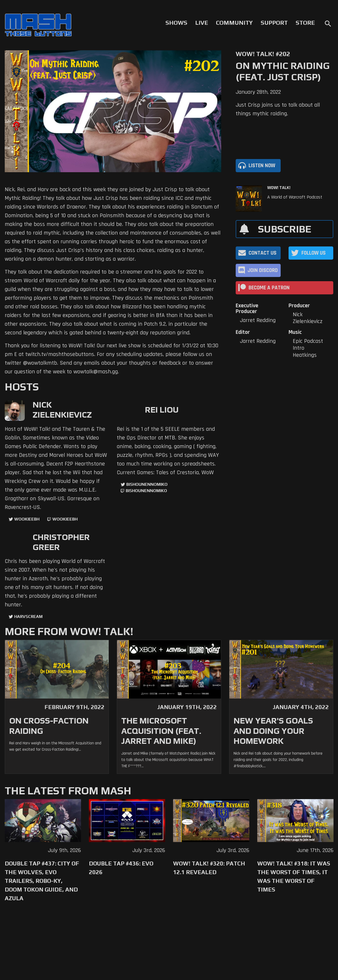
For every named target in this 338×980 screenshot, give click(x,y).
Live (202, 23)
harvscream (28, 617)
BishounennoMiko (147, 484)
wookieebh (65, 519)
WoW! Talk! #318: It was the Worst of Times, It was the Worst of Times (294, 876)
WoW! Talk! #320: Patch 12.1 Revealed (209, 868)
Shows (176, 23)
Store (305, 23)
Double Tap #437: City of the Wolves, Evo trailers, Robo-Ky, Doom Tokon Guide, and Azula (42, 881)
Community (234, 23)
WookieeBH (27, 519)
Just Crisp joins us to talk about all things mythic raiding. (278, 109)
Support (274, 23)
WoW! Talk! (279, 188)
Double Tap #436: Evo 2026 (121, 868)
